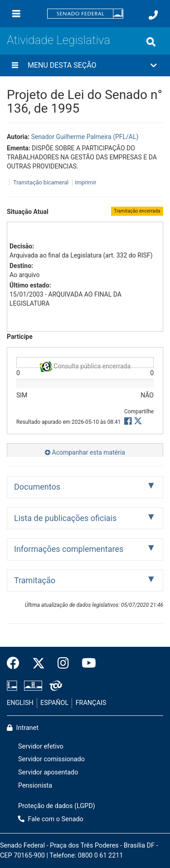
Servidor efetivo (41, 746)
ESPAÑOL (54, 703)
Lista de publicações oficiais (65, 518)
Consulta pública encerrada (85, 365)
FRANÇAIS (91, 703)
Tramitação (35, 580)
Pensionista (35, 786)
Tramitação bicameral (41, 182)
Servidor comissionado (51, 759)
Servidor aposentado (48, 772)
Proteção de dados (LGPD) (57, 806)
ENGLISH (20, 703)
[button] (85, 65)
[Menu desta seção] (15, 65)
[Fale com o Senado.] (153, 15)
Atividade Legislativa (58, 40)
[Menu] (16, 14)
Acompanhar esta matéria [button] (85, 452)
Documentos (37, 487)
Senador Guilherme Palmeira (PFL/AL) (85, 137)
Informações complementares (69, 549)
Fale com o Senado (51, 819)
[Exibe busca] (151, 42)
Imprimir (85, 182)
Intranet (23, 728)
